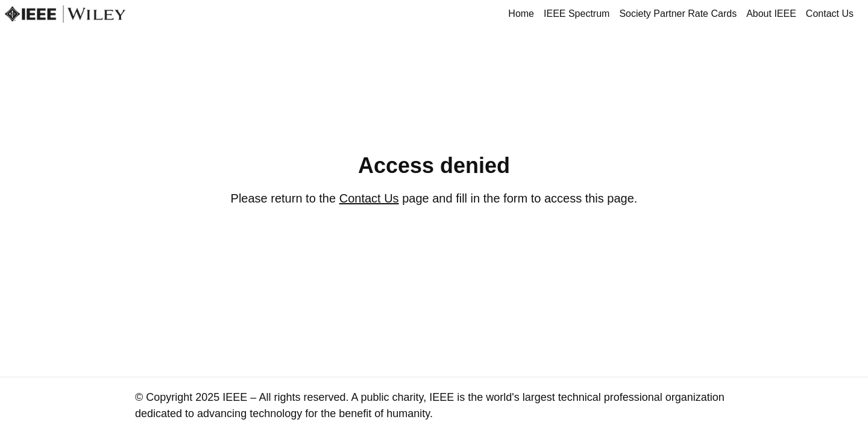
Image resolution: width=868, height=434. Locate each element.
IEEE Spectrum (577, 14)
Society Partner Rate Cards (678, 14)
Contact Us (830, 14)
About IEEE (771, 14)
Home (521, 14)
